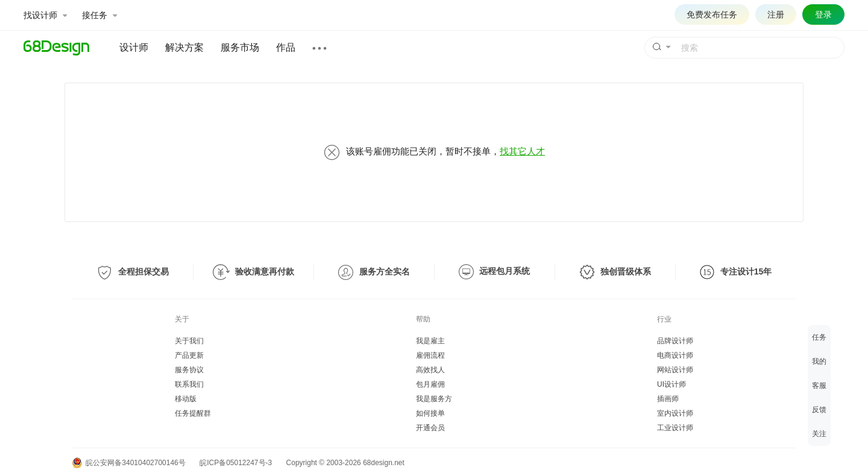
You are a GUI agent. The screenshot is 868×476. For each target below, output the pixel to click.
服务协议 (189, 370)
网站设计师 (675, 370)
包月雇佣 (430, 384)
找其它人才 (522, 151)
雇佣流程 (430, 355)
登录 (823, 14)
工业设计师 (675, 428)
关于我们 (189, 341)
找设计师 (45, 15)
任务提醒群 (193, 413)
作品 (286, 47)
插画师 (668, 399)
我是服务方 (434, 399)
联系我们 (189, 384)
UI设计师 (671, 384)
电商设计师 (675, 355)
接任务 (99, 15)
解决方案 (184, 47)
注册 (776, 14)
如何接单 (430, 413)
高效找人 (430, 370)
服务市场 (240, 47)
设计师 (134, 47)
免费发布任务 (712, 14)
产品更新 (189, 355)
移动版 (186, 399)
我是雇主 (430, 341)
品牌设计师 (675, 341)
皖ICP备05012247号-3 (236, 463)
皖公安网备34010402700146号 (129, 463)
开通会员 (430, 428)
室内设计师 (675, 413)
